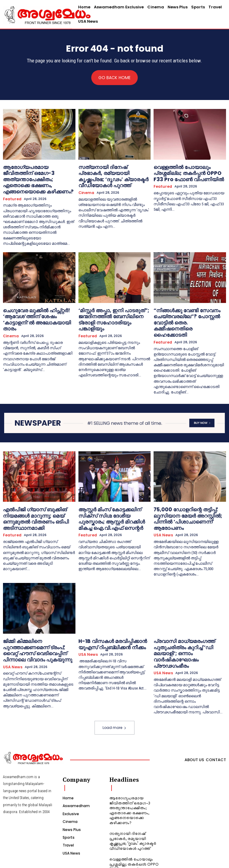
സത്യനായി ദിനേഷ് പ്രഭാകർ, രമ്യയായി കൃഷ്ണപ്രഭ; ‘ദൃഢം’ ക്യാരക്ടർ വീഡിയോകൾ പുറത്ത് (110, 172)
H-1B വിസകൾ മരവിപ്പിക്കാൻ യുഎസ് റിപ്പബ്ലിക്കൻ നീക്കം (106, 606)
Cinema (86, 184)
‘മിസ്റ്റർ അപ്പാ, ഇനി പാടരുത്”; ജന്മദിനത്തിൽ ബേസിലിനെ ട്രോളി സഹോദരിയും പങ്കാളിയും (112, 304)
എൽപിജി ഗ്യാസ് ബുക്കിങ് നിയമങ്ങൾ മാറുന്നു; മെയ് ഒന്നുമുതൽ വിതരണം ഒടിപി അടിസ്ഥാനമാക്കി (30, 490)
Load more (114, 680)
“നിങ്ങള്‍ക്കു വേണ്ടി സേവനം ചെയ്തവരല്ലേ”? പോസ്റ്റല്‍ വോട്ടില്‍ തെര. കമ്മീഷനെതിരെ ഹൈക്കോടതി (189, 304)
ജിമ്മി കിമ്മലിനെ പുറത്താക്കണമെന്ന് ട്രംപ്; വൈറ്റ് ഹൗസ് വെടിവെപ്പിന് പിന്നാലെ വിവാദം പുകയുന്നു (38, 609)
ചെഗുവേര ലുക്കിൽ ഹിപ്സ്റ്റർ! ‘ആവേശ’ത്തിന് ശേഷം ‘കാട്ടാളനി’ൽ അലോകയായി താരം (38, 304)
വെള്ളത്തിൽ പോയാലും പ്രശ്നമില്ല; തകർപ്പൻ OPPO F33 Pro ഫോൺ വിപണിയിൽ (188, 172)
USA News (162, 499)
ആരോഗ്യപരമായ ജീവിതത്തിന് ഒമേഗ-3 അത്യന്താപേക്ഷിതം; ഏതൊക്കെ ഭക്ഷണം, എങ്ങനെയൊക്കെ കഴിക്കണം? (34, 174)
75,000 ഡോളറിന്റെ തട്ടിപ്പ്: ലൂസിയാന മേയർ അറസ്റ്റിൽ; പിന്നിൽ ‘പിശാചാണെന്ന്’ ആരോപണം (190, 487)
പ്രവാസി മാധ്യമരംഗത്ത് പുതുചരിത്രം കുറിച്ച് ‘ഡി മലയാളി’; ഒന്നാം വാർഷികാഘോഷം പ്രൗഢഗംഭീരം (188, 611)
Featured (11, 188)
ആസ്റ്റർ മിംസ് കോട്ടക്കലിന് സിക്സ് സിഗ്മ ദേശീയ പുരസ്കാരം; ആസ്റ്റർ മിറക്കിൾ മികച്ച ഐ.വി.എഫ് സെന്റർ (114, 487)
